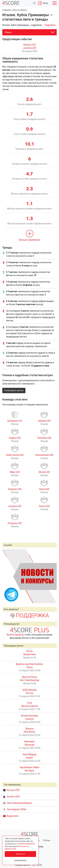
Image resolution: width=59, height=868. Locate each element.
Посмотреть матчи (14, 390)
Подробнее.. (51, 25)
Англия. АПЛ (11, 797)
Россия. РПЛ (11, 790)
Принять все (20, 854)
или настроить (20, 860)
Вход (43, 3)
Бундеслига (11, 816)
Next (53, 576)
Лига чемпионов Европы (17, 803)
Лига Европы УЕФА (15, 809)
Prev (6, 576)
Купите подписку (15, 635)
